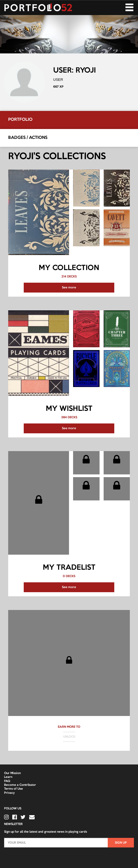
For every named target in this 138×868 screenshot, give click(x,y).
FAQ (7, 781)
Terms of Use (13, 789)
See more (69, 288)
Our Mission (12, 773)
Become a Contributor (20, 785)
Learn (8, 777)
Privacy (9, 793)
